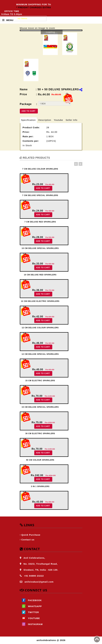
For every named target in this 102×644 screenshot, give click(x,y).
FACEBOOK (31, 600)
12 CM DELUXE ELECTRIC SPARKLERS (40, 301)
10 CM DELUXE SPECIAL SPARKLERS (40, 248)
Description (45, 120)
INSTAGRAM (31, 624)
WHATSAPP (31, 606)
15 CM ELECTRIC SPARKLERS (40, 381)
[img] (81, 90)
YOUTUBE (30, 618)
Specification (28, 120)
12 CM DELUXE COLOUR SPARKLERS (40, 328)
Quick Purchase (31, 535)
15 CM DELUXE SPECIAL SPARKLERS (40, 407)
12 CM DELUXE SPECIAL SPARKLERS (40, 354)
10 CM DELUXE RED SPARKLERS (40, 275)
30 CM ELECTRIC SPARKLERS (40, 434)
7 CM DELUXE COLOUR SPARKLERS (40, 169)
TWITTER (29, 612)
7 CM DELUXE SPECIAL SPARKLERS (40, 195)
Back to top (97, 639)
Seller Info (72, 120)
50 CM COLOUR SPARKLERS (40, 460)
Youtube (59, 120)
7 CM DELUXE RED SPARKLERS (40, 222)
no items (23, 18)
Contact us (28, 540)
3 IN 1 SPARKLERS (40, 486)
